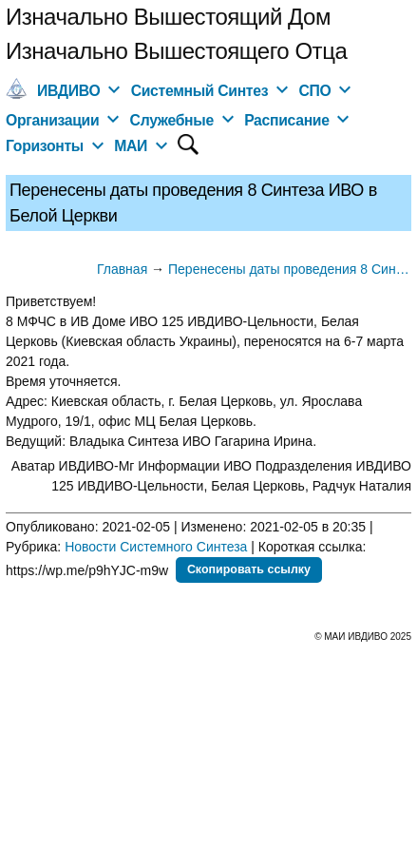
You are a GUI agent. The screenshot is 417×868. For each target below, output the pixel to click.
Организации (52, 120)
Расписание (287, 120)
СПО (314, 91)
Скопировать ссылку (249, 569)
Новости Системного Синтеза (156, 547)
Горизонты (45, 146)
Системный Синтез (200, 91)
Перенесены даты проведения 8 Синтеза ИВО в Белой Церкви (290, 269)
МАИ (131, 146)
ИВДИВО (68, 91)
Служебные (172, 120)
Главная (122, 269)
